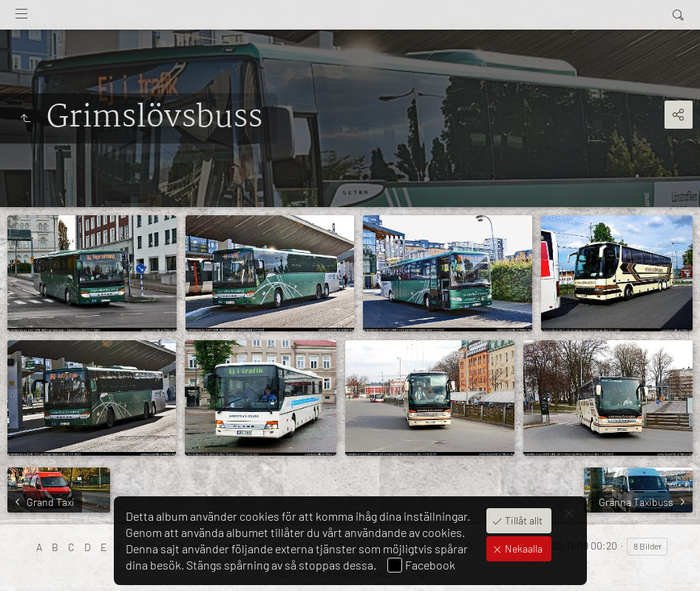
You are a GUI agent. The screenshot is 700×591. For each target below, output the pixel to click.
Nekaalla (523, 548)
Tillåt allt (523, 520)
